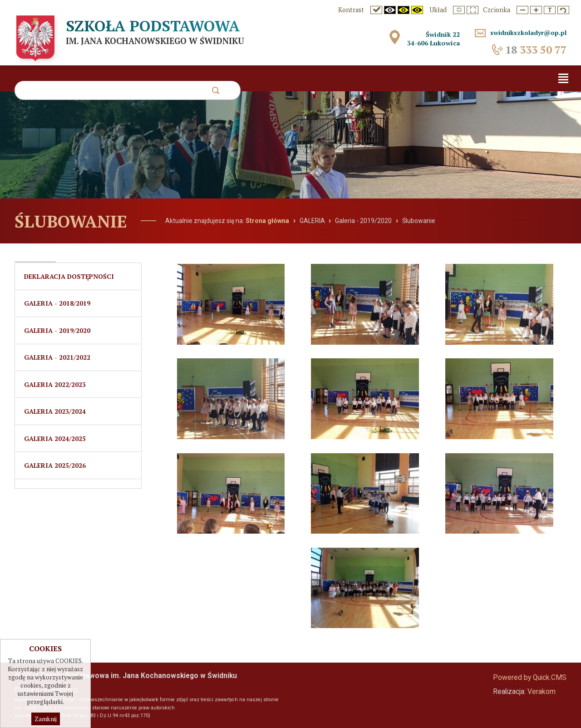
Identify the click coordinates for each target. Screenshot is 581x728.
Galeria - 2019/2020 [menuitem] (57, 331)
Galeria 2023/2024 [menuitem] (55, 413)
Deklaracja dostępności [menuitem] (69, 276)
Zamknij (46, 719)
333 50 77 (536, 50)
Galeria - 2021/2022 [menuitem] (57, 358)
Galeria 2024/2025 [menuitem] (55, 440)
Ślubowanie (419, 221)
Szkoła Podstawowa (155, 26)
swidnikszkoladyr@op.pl (526, 32)
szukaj (215, 93)
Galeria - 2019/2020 (363, 221)
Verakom (542, 692)
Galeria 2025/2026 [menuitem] (55, 467)
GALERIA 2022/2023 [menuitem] (55, 385)
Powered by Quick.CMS (530, 678)
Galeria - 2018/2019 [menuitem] (57, 304)
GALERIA (312, 221)
